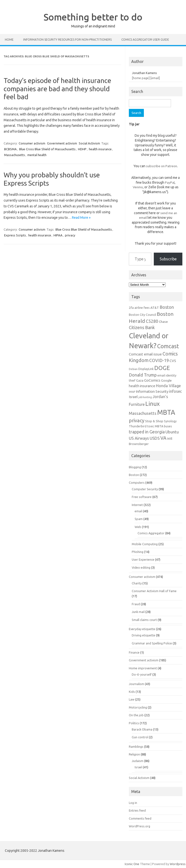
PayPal (170, 182)
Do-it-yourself (142, 674)
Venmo (138, 187)
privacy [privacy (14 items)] (137, 420)
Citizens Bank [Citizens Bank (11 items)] (142, 327)
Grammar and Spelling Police (152, 643)
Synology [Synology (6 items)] (170, 421)
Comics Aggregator (151, 533)
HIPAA (58, 235)
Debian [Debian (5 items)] (133, 369)
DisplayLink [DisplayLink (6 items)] (146, 369)
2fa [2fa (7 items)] (131, 308)
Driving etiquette (143, 635)
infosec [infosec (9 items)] (175, 391)
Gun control (140, 737)
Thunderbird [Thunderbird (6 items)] (138, 426)
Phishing (138, 552)
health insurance (100, 149)
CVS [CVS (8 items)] (173, 361)
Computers (137, 483)
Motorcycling (138, 707)
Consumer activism (32, 143)
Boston (134, 475)
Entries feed (137, 810)
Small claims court (144, 620)
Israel (138, 767)
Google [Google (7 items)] (166, 380)
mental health (37, 155)
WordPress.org (139, 826)
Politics (134, 723)
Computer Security (145, 489)
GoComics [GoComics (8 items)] (152, 380)
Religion (134, 754)
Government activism (62, 143)
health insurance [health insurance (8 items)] (142, 386)
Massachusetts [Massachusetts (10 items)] (143, 413)
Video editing (141, 567)
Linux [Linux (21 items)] (152, 404)
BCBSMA (10, 149)
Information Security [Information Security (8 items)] (152, 391)
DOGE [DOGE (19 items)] (162, 368)
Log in (133, 803)
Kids (132, 692)
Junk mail (138, 612)
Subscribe (168, 259)
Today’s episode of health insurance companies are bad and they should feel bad (57, 89)
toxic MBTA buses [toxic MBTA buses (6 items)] (160, 426)
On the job (136, 715)
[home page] (141, 78)
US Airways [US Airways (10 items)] (139, 438)
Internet (137, 505)
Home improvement (143, 668)
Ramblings (136, 747)
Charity (137, 583)
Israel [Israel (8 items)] (133, 397)
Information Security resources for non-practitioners (67, 40)
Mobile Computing (145, 544)
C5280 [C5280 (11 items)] (152, 321)
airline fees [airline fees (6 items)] (142, 308)
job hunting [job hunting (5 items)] (145, 397)
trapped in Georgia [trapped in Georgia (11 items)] (147, 432)
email (138, 511)
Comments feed (140, 818)
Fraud (136, 604)
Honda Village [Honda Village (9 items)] (168, 386)
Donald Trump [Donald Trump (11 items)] (143, 375)
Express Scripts (15, 235)
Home (9, 40)
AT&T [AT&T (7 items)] (155, 308)
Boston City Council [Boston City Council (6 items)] (142, 315)
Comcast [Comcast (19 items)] (168, 346)
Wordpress (178, 864)
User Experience (143, 559)
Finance (134, 652)
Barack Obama (142, 729)
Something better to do (93, 17)
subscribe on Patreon (162, 166)
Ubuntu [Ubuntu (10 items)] (172, 432)
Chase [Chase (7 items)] (163, 322)
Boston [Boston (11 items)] (167, 307)
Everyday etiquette (142, 629)
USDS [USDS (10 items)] (155, 438)
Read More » (81, 218)
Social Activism (89, 143)
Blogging (135, 467)
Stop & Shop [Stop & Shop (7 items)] (154, 421)
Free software (142, 497)
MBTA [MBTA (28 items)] (166, 412)
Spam (139, 519)
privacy (70, 235)
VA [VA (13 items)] (163, 438)
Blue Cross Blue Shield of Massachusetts (47, 149)
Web (138, 527)
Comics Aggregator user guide (145, 40)
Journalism (136, 684)
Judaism (138, 761)
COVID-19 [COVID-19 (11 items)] (159, 360)
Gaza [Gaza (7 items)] (140, 380)
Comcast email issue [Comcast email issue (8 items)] (145, 354)
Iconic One (132, 864)
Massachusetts (15, 155)
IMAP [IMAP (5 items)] (132, 392)
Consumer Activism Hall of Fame (154, 591)
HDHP (82, 149)
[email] (155, 78)
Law (132, 699)
